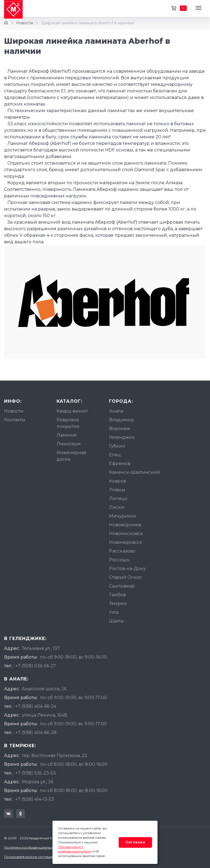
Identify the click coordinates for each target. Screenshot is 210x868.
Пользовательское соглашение (32, 857)
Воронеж (120, 429)
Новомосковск (126, 534)
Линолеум (69, 444)
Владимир (122, 420)
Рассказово (122, 551)
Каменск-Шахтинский (135, 472)
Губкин (117, 446)
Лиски (117, 507)
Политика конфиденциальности (32, 847)
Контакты (15, 420)
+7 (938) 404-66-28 (36, 733)
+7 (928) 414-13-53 (35, 799)
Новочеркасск (126, 542)
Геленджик (122, 437)
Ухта (114, 612)
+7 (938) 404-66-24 (36, 706)
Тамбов (117, 595)
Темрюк (118, 603)
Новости (25, 23)
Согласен (135, 842)
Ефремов (120, 464)
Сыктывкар (122, 586)
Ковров (118, 481)
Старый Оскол (126, 577)
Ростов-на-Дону (127, 569)
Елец (115, 455)
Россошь (119, 560)
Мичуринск (123, 516)
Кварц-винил (72, 411)
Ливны (117, 490)
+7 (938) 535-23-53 (36, 773)
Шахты (116, 621)
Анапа (116, 411)
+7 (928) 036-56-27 (36, 666)
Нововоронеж (125, 525)
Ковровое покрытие (68, 423)
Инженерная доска (72, 456)
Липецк (118, 499)
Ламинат (67, 435)
